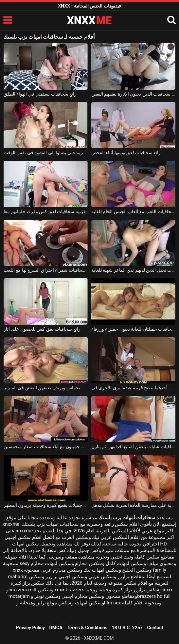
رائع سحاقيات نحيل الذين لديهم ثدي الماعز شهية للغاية (133, 270)
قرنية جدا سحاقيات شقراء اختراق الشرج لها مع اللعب (46, 270)
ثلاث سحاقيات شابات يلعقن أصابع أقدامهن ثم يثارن (133, 447)
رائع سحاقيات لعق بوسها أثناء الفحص (126, 153)
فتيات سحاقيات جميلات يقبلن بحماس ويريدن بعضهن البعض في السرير (46, 388)
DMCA (56, 628)
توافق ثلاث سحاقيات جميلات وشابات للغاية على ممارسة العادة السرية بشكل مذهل (133, 505)
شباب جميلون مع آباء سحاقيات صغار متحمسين (46, 447)
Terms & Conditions (87, 628)
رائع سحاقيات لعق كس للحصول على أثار (42, 329)
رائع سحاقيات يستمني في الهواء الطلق (40, 94)
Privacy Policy (30, 628)
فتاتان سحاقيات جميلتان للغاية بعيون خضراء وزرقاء (133, 329)
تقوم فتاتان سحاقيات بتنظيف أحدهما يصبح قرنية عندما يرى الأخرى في (133, 388)
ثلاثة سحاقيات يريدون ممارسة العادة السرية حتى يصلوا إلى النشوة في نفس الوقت (46, 153)
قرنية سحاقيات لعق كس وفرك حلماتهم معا (45, 212)
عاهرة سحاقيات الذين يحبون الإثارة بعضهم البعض (133, 94)
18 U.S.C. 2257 (127, 628)
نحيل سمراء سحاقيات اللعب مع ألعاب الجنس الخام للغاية (133, 212)
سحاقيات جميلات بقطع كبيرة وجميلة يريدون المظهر (46, 505)
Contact (155, 628)
